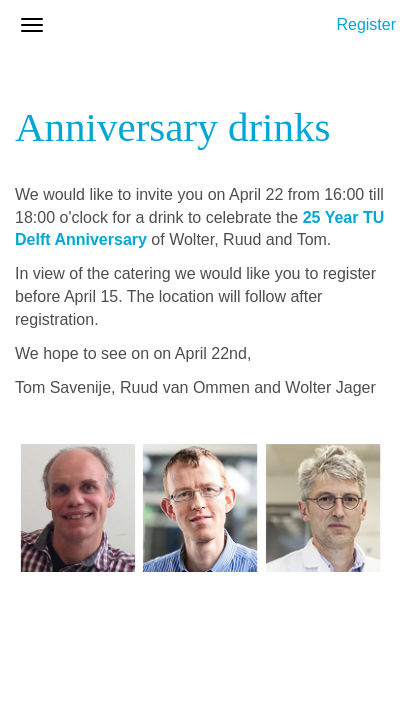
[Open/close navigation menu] (32, 25)
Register (366, 24)
